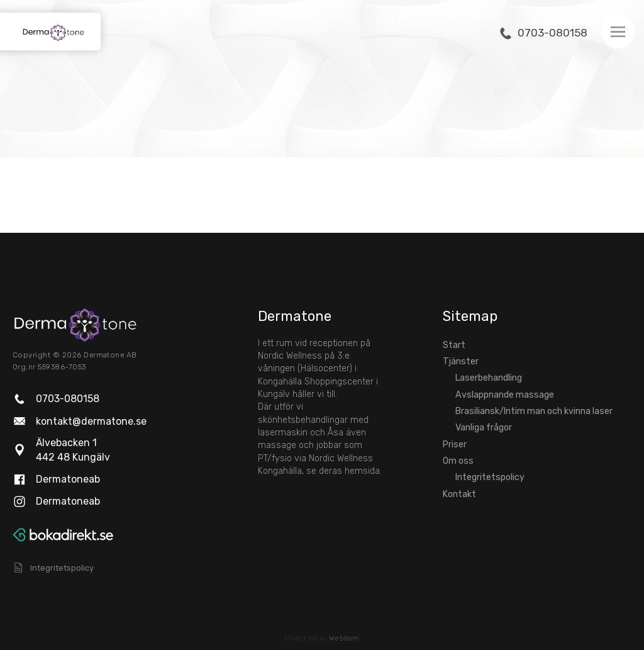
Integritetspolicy (490, 477)
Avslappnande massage (505, 395)
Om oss (458, 461)
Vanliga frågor (484, 428)
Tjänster (461, 361)
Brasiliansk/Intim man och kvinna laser (534, 411)
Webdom (344, 638)
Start (454, 345)
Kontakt (459, 494)
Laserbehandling (489, 378)
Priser (455, 445)
